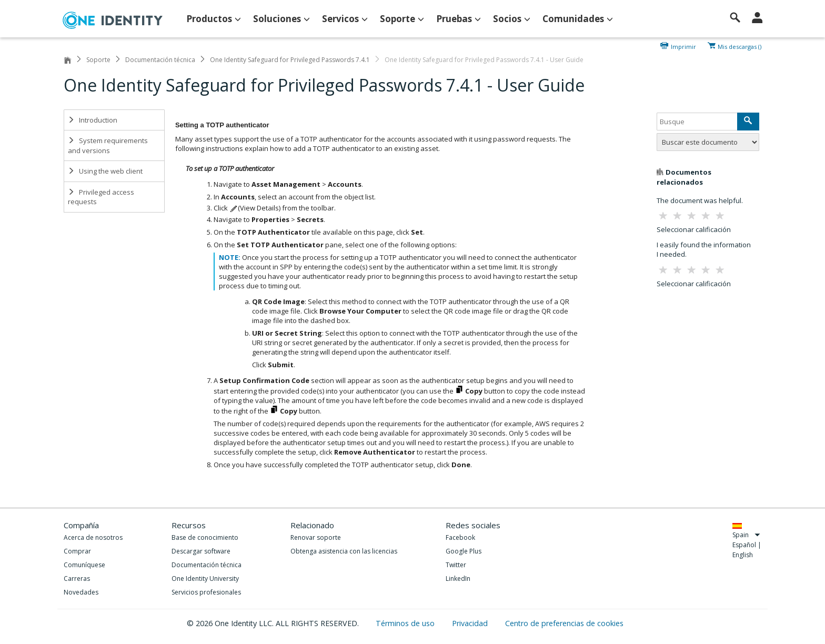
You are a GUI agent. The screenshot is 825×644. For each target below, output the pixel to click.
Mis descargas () (740, 46)
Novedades (81, 592)
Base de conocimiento (205, 537)
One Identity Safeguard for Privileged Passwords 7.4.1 (290, 60)
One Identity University (205, 578)
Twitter (456, 565)
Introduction (93, 120)
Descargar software (201, 551)
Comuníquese (84, 565)
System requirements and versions (108, 145)
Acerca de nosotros (93, 537)
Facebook (460, 537)
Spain (746, 535)
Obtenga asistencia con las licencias (344, 551)
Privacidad (471, 623)
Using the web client (105, 171)
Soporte (98, 60)
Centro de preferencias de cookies (564, 623)
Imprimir (683, 46)
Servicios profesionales (206, 592)
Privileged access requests (101, 197)
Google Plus (464, 551)
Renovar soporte (316, 537)
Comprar (77, 551)
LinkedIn (458, 578)
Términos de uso (406, 623)
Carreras (77, 578)
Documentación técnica (160, 60)
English (743, 555)
